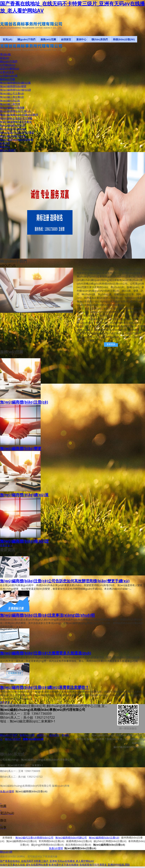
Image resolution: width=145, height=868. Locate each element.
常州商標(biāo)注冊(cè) (51, 843)
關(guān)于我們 (9, 735)
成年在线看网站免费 (37, 866)
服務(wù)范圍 (27, 735)
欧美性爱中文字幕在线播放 (64, 866)
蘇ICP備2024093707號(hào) (129, 747)
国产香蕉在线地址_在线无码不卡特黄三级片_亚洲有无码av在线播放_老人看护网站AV (47, 863)
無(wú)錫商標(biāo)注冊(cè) (24, 402)
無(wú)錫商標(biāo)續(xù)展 (24, 495)
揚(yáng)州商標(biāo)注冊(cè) (47, 846)
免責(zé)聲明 (7, 791)
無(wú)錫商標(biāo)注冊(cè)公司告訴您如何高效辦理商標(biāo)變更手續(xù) (65, 581)
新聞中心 (42, 735)
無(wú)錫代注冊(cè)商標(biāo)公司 (34, 839)
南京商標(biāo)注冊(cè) (78, 846)
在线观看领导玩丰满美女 (93, 866)
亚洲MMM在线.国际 (119, 866)
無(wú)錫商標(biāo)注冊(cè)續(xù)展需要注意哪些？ (44, 687)
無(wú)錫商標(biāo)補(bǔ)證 (24, 541)
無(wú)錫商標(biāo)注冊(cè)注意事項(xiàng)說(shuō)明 (47, 615)
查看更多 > (6, 545)
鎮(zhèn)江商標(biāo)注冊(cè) (110, 843)
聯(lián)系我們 (13, 739)
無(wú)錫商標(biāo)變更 (21, 448)
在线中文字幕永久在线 (12, 866)
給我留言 (54, 735)
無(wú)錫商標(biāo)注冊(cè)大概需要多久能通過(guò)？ (46, 653)
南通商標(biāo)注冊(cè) (79, 843)
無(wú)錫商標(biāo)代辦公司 (71, 839)
